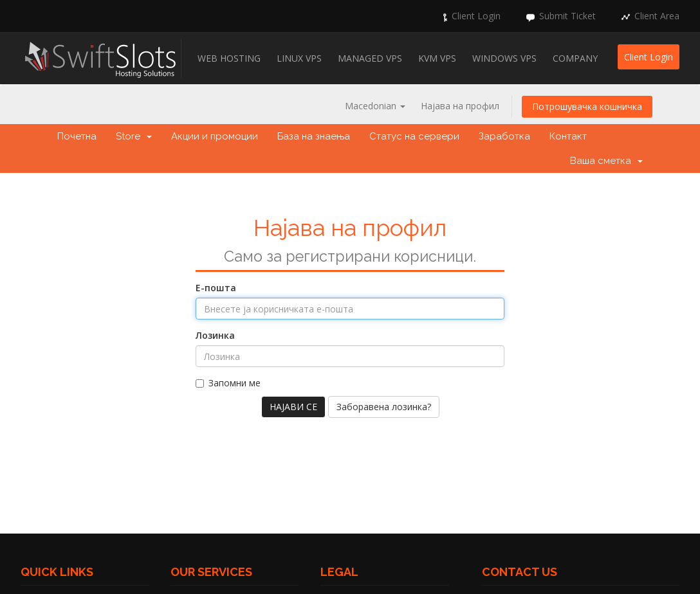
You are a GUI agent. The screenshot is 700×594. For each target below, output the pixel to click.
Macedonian (375, 106)
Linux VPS (299, 58)
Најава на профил (460, 106)
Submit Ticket (567, 16)
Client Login (476, 16)
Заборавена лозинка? (384, 407)
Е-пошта (216, 288)
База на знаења (314, 136)
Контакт (568, 136)
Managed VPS (370, 58)
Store (134, 136)
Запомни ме (228, 383)
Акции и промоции (215, 136)
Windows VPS (504, 58)
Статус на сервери (414, 136)
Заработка (504, 136)
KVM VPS (437, 58)
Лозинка (215, 335)
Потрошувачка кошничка (587, 106)
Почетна (77, 136)
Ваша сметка (606, 161)
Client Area (657, 16)
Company (575, 58)
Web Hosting (229, 58)
